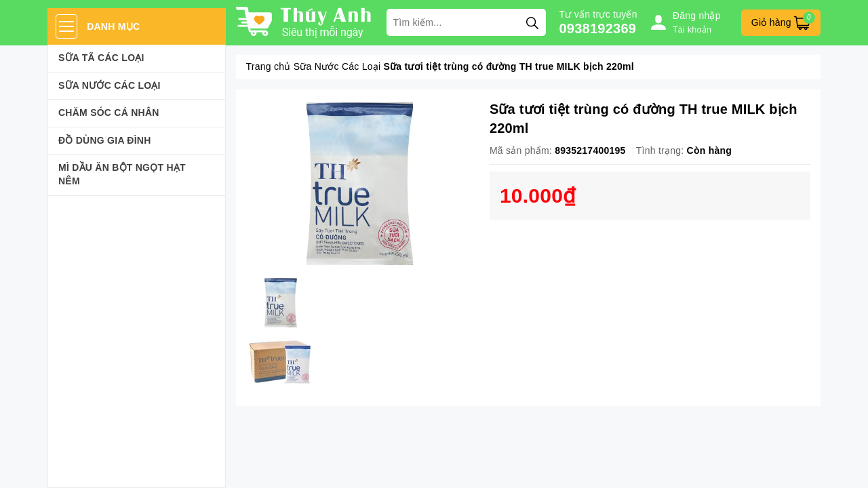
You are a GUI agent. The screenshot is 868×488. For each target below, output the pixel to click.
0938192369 (598, 28)
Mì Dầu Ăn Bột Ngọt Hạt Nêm (122, 174)
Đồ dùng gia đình (105, 140)
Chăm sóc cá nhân (109, 113)
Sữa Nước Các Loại (110, 85)
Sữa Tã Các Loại (101, 58)
